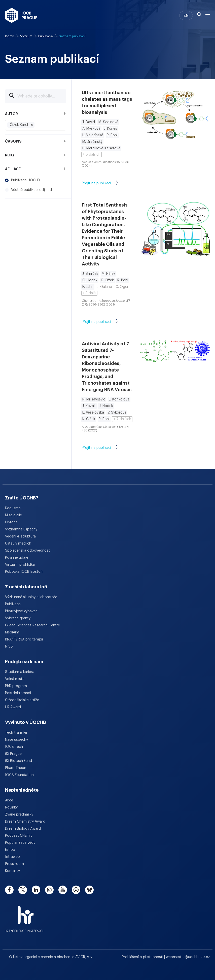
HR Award (13, 707)
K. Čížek (107, 280)
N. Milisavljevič (94, 399)
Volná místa (15, 679)
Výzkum (26, 36)
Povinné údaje (17, 558)
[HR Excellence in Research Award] (25, 916)
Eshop (10, 850)
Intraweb (12, 857)
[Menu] (207, 15)
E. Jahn (88, 287)
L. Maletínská (93, 135)
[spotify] (76, 890)
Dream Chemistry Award (25, 822)
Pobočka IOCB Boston (24, 572)
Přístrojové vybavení (22, 611)
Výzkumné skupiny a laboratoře (31, 597)
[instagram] (49, 890)
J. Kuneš (111, 129)
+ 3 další (89, 293)
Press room (14, 864)
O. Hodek (90, 280)
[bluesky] (89, 890)
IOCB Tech (14, 747)
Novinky (11, 807)
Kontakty (12, 871)
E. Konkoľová (119, 399)
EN (186, 16)
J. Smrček (90, 274)
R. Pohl (112, 135)
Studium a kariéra (20, 672)
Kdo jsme (13, 508)
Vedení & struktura (20, 536)
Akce (9, 800)
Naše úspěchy (16, 740)
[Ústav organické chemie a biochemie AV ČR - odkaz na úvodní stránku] (21, 15)
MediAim (12, 632)
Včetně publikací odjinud (28, 190)
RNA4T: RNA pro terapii (24, 639)
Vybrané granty (18, 618)
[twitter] (23, 890)
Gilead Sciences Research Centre (32, 625)
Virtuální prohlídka (20, 565)
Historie (11, 522)
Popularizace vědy (20, 843)
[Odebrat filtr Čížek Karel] (32, 125)
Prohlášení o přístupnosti (143, 957)
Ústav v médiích (18, 544)
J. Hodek (106, 406)
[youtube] (63, 890)
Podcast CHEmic (19, 836)
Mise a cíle (13, 515)
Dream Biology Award (23, 829)
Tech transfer (16, 733)
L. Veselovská (93, 413)
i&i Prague (13, 754)
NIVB (9, 647)
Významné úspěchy (21, 529)
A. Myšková (91, 129)
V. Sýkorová (117, 413)
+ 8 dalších (92, 155)
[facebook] (9, 890)
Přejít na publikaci (105, 184)
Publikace (46, 36)
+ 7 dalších (122, 419)
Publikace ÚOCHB (23, 180)
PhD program (16, 686)
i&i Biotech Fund (19, 761)
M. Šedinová (108, 122)
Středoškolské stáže (22, 700)
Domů (10, 36)
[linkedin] (36, 890)
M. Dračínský (92, 142)
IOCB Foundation (19, 775)
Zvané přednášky (19, 815)
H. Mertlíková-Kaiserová (101, 148)
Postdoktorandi (18, 693)
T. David (89, 122)
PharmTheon (16, 768)
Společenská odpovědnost (27, 551)
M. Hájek (109, 274)
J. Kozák (89, 406)
